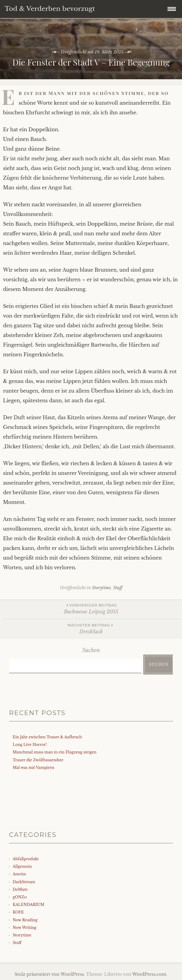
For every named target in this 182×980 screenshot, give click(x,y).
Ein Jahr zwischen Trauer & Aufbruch (47, 737)
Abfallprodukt (26, 859)
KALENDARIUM (28, 905)
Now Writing (24, 928)
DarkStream (24, 882)
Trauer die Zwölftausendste (38, 760)
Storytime (101, 588)
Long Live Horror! (30, 745)
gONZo (20, 897)
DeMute (20, 889)
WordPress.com (149, 974)
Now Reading (25, 920)
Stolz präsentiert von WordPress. (50, 974)
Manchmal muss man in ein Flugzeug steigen (55, 752)
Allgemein (22, 866)
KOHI (18, 912)
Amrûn (19, 874)
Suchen (91, 650)
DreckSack (91, 628)
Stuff (118, 588)
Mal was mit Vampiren (34, 768)
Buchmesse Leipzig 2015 (91, 608)
